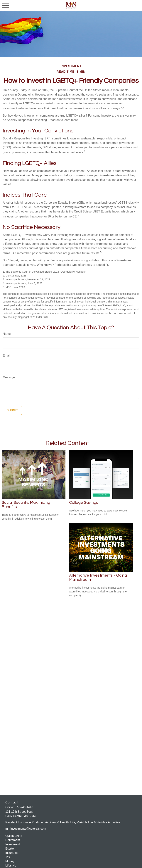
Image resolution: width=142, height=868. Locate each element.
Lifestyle (11, 866)
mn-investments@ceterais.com (26, 829)
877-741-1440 (24, 807)
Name (7, 334)
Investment (13, 844)
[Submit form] (12, 410)
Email (6, 356)
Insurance (12, 853)
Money (10, 861)
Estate (10, 849)
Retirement (13, 840)
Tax (8, 857)
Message (9, 377)
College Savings (84, 503)
